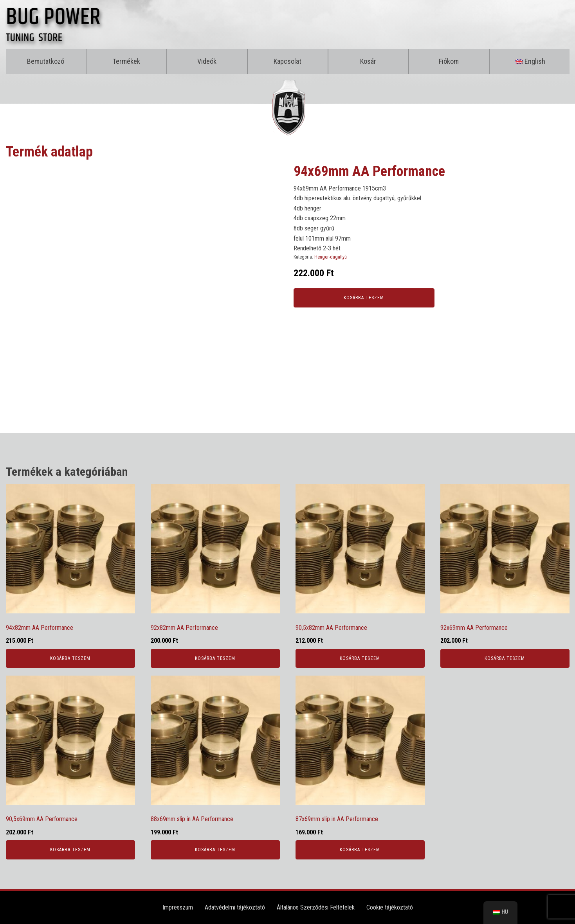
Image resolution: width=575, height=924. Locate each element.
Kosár (368, 61)
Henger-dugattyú (331, 257)
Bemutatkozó (46, 61)
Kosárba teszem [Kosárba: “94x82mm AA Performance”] (70, 658)
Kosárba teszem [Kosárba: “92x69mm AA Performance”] (505, 658)
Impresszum (178, 907)
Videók (207, 61)
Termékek (126, 61)
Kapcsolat (287, 61)
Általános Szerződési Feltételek (316, 907)
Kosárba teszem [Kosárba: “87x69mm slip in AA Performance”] (360, 850)
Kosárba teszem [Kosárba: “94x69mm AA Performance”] (364, 298)
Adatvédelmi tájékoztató (235, 907)
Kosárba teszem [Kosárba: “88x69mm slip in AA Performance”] (215, 850)
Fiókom (449, 61)
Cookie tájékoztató (390, 907)
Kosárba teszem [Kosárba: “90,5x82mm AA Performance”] (360, 658)
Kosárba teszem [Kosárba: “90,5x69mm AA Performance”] (70, 850)
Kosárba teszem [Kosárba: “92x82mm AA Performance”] (215, 658)
